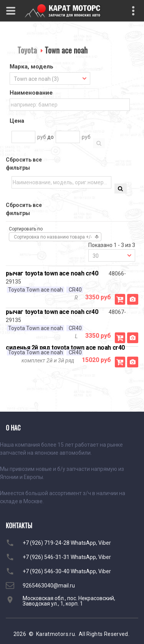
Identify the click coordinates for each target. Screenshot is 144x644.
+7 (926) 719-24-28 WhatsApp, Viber (67, 543)
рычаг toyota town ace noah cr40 (52, 273)
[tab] (50, 67)
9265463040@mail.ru (49, 586)
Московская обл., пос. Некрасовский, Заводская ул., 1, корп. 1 (69, 601)
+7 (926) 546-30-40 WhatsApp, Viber (67, 571)
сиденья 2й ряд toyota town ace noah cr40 (65, 348)
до (50, 137)
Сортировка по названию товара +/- (53, 237)
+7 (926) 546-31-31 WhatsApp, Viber (67, 557)
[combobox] (50, 78)
